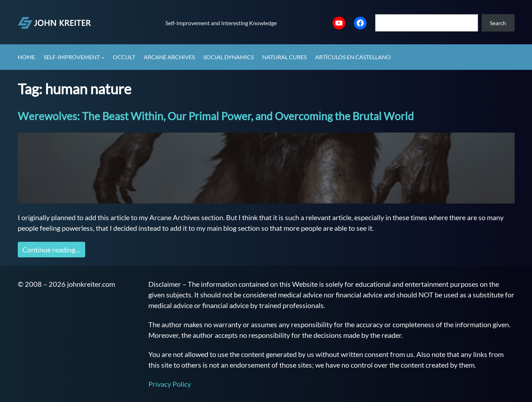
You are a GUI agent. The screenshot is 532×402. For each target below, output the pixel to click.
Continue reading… (51, 250)
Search (498, 23)
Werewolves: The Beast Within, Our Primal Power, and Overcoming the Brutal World (216, 116)
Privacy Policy (170, 384)
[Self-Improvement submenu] (103, 57)
